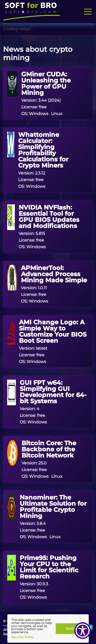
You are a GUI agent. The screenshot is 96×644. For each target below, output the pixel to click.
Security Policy (23, 637)
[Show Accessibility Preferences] (83, 631)
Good (70, 629)
